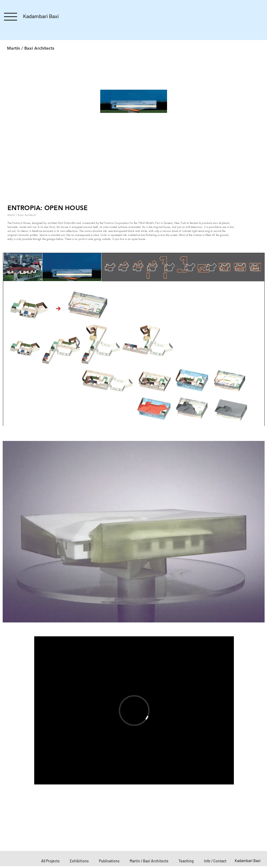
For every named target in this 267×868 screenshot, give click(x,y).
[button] (11, 17)
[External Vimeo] (134, 710)
